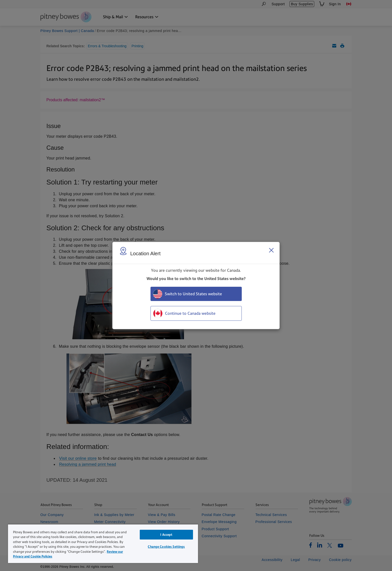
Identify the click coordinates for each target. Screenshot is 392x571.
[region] (103, 543)
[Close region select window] (271, 250)
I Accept (166, 535)
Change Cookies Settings (166, 547)
